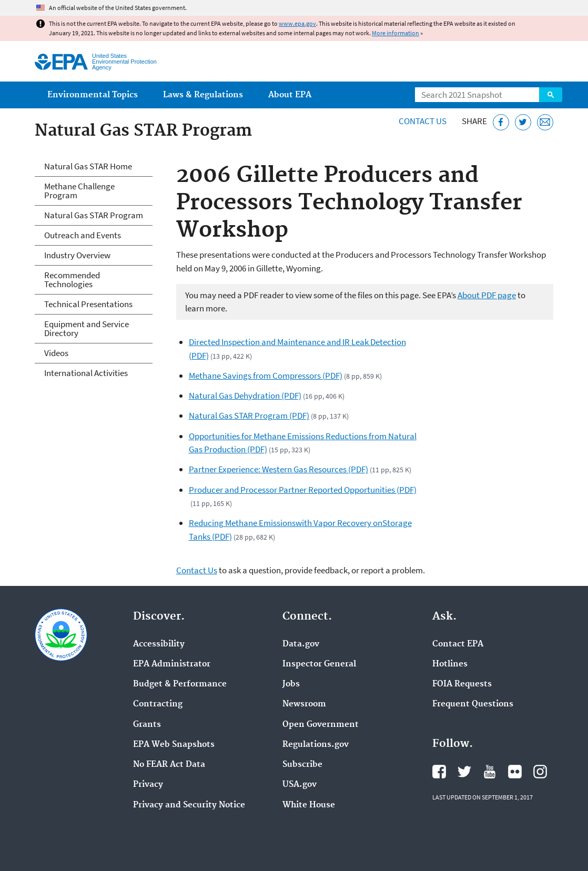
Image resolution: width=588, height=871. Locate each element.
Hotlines (450, 664)
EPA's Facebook (439, 772)
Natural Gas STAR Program (94, 215)
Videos (56, 353)
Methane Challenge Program (79, 191)
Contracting (158, 704)
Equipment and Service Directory (87, 328)
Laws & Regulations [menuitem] (203, 95)
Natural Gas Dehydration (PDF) (245, 396)
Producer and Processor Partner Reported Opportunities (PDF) (303, 490)
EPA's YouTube (490, 772)
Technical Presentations (88, 304)
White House (309, 805)
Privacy (148, 785)
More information (396, 33)
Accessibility (159, 644)
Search (551, 95)
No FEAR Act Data (169, 765)
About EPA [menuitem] (290, 95)
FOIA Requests (462, 684)
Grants (147, 725)
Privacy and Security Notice (189, 805)
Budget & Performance (180, 684)
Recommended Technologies (72, 280)
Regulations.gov (316, 745)
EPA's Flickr (515, 772)
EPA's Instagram (540, 772)
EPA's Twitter (464, 772)
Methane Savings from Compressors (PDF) (266, 376)
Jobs (291, 684)
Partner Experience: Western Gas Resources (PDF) (278, 469)
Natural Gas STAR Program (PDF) (249, 416)
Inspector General (319, 664)
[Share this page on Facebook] (501, 122)
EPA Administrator (172, 664)
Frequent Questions (473, 704)
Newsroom (304, 704)
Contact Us (423, 121)
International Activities (86, 373)
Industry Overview (77, 255)
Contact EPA (458, 644)
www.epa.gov (297, 23)
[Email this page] (545, 122)
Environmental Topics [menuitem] (93, 95)
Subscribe (302, 765)
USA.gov (300, 785)
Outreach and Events (83, 235)
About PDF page (487, 295)
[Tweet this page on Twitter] (523, 122)
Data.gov (301, 644)
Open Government (321, 725)
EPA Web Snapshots (174, 745)
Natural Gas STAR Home (88, 166)
